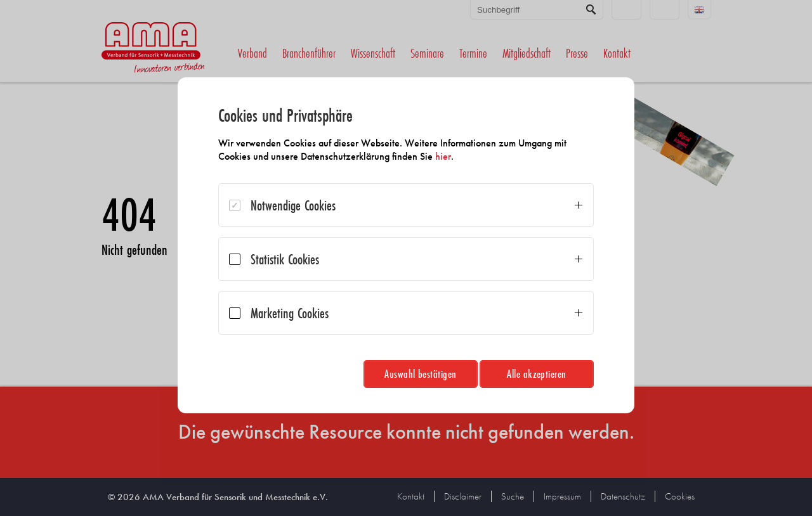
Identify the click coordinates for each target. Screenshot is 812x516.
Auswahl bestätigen (421, 374)
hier (443, 156)
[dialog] (406, 245)
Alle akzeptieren (537, 374)
